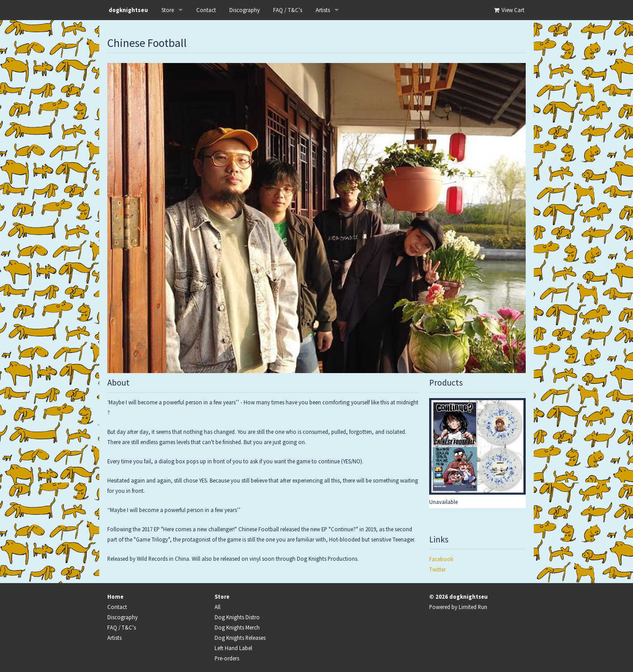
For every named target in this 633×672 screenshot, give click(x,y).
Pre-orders (227, 658)
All (217, 607)
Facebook (441, 559)
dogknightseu (128, 10)
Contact (206, 10)
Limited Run (473, 607)
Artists (323, 10)
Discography (245, 10)
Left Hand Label (233, 648)
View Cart (509, 10)
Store (168, 10)
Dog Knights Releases (240, 638)
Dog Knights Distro (237, 617)
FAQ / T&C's (288, 10)
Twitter (437, 569)
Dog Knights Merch (237, 627)
